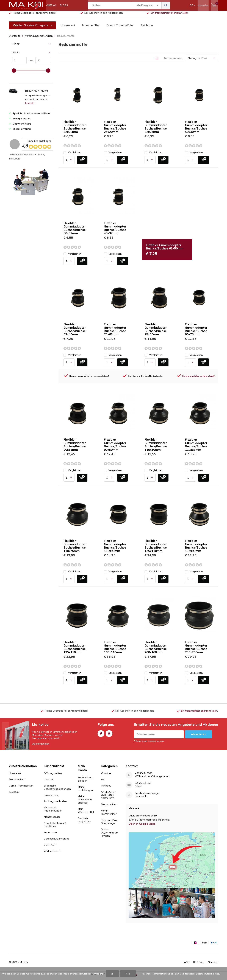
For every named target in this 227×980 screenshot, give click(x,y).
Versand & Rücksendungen (53, 812)
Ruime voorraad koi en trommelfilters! (34, 15)
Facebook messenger (147, 796)
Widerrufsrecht (53, 854)
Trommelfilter (91, 28)
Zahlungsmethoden (55, 804)
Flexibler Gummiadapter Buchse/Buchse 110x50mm (156, 447)
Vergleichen (72, 155)
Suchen (166, 5)
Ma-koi (24, 965)
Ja (112, 974)
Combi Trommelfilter (120, 28)
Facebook (101, 735)
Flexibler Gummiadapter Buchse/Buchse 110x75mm (75, 548)
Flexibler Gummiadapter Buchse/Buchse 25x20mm (115, 129)
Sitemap (213, 965)
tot (30, 63)
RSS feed (199, 965)
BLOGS (64, 5)
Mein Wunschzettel (86, 813)
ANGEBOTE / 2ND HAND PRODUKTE (108, 798)
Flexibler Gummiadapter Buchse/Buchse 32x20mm (75, 129)
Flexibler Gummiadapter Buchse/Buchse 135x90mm (196, 548)
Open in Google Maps (142, 826)
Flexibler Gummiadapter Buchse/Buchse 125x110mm (156, 548)
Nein (128, 974)
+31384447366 (144, 776)
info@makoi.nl (143, 786)
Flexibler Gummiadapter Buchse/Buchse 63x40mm (75, 332)
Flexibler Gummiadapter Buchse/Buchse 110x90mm (115, 548)
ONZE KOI (51, 5)
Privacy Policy (52, 798)
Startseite (15, 38)
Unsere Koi (68, 28)
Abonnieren (199, 737)
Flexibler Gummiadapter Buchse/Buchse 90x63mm (75, 447)
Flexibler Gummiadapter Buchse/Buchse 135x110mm (75, 650)
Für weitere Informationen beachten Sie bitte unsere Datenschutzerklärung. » (182, 974)
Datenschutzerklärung (57, 841)
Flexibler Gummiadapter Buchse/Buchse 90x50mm (115, 447)
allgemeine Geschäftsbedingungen (57, 790)
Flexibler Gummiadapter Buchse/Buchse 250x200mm (196, 650)
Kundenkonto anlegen (86, 782)
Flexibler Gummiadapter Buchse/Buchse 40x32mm (115, 231)
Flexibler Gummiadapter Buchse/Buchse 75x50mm (156, 332)
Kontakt (30, 106)
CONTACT (50, 847)
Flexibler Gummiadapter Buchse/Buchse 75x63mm (115, 332)
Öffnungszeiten (53, 776)
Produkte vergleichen (84, 822)
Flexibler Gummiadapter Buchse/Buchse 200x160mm (156, 650)
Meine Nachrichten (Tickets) (85, 802)
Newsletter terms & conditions (55, 827)
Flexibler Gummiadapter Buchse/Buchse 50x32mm (75, 231)
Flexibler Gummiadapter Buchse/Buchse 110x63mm (196, 447)
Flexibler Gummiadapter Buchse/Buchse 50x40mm (196, 129)
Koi (103, 782)
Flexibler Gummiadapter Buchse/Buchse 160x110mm (115, 650)
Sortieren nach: (174, 61)
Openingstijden (41, 746)
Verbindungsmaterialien (39, 38)
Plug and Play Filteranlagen (109, 824)
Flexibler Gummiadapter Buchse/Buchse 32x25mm (156, 129)
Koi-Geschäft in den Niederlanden (104, 15)
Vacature (106, 776)
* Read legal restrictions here (149, 743)
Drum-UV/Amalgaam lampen (110, 835)
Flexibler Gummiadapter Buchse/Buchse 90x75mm (196, 332)
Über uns (49, 782)
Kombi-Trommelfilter (109, 815)
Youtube (109, 735)
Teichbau (147, 28)
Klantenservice (52, 819)
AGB (187, 965)
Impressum (50, 835)
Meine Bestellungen (85, 791)
